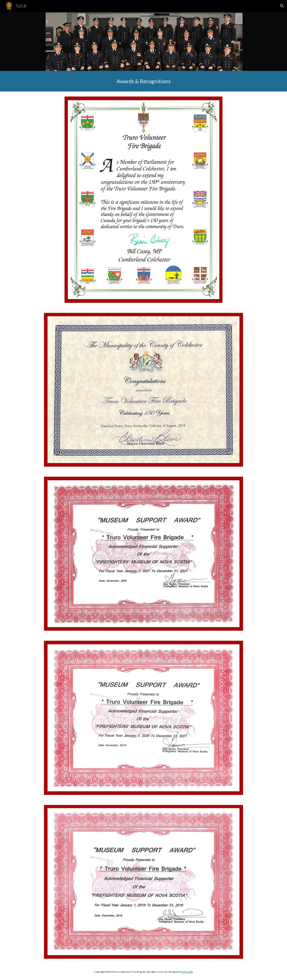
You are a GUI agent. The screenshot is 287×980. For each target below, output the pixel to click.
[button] (282, 6)
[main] (143, 81)
